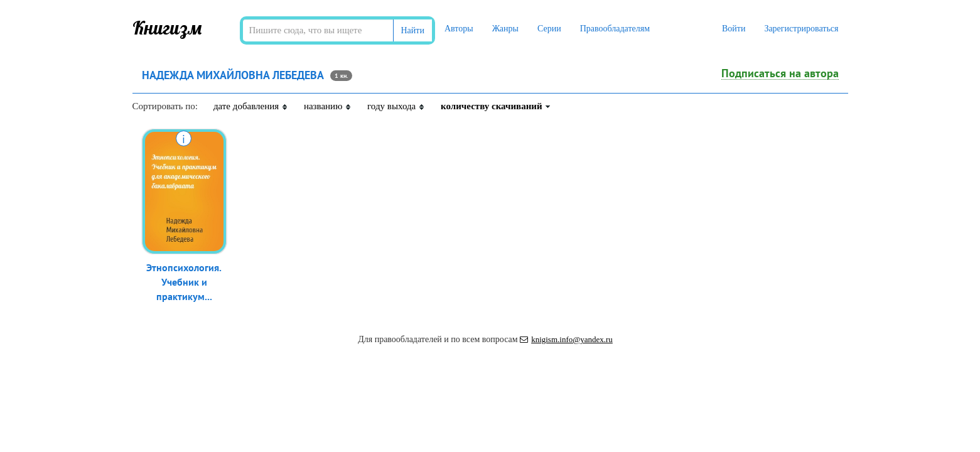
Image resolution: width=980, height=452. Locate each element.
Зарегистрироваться (801, 29)
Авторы (459, 29)
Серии (549, 29)
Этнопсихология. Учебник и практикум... (184, 282)
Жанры (505, 29)
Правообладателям (615, 29)
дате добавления (251, 106)
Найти (413, 30)
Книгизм (167, 28)
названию (328, 106)
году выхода (396, 106)
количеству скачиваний (496, 106)
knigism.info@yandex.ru (566, 339)
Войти (734, 29)
